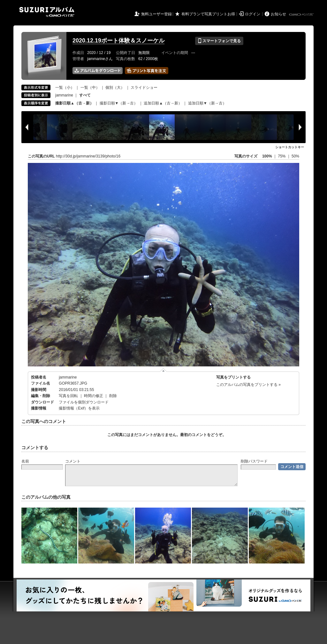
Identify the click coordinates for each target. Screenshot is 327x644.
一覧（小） (65, 88)
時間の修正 (94, 396)
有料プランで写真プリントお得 (208, 14)
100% (267, 156)
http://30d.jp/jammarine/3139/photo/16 (88, 156)
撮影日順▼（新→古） (119, 103)
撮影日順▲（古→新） (74, 103)
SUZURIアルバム (47, 12)
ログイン (253, 14)
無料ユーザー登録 (156, 14)
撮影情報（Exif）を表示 (79, 408)
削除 (113, 396)
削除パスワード (254, 461)
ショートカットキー (290, 147)
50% (295, 156)
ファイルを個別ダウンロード (84, 402)
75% (282, 156)
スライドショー (144, 88)
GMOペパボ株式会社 (302, 15)
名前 (25, 461)
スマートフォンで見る (219, 41)
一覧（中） (90, 88)
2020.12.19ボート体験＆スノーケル (118, 41)
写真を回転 (68, 396)
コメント (73, 461)
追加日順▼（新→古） (207, 103)
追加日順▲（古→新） (163, 103)
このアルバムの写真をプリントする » (248, 385)
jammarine (64, 95)
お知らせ (278, 14)
